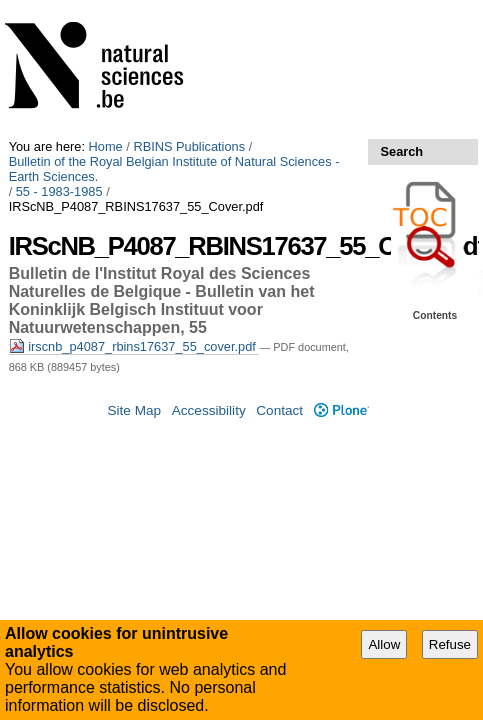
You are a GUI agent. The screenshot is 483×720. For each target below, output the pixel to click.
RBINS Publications (189, 146)
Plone (341, 410)
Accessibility (209, 410)
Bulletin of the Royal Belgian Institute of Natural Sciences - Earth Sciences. (174, 169)
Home (106, 146)
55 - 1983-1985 (59, 191)
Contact (279, 410)
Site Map (134, 410)
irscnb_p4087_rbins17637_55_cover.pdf (134, 346)
